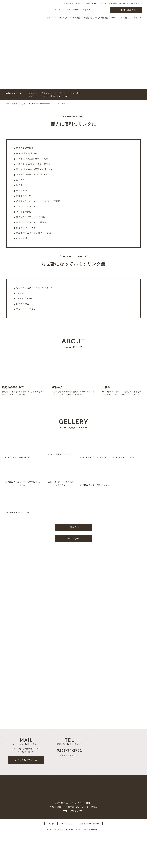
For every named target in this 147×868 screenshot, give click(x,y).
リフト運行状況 (24, 212)
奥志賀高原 (22, 190)
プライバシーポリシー (89, 858)
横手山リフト (23, 185)
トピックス (137, 18)
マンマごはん (124, 18)
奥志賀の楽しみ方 (91, 18)
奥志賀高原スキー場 (26, 228)
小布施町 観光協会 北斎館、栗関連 (33, 164)
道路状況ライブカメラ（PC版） (32, 217)
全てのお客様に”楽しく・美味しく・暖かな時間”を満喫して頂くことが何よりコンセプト (124, 375)
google (20, 293)
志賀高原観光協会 (25, 148)
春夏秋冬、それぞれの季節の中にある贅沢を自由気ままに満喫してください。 (23, 375)
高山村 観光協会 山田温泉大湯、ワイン (36, 169)
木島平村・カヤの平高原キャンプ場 (34, 233)
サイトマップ (67, 858)
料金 (113, 18)
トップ (50, 18)
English (86, 10)
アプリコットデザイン (27, 309)
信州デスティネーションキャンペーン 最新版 (38, 201)
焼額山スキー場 (24, 196)
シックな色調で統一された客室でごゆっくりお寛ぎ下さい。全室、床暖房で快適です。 (73, 375)
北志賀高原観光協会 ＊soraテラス (33, 175)
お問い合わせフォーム (26, 794)
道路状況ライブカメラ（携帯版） (33, 222)
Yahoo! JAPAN (24, 298)
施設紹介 (105, 18)
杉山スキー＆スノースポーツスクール (35, 288)
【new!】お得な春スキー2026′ (48, 96)
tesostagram (73, 553)
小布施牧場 (22, 238)
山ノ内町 (21, 180)
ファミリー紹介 (74, 18)
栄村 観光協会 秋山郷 (27, 153)
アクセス (59, 10)
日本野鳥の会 (23, 304)
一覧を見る (73, 542)
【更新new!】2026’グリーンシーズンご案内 (54, 93)
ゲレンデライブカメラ (27, 206)
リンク (51, 858)
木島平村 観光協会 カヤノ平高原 (32, 159)
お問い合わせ (73, 10)
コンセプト (60, 18)
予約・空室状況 (126, 10)
